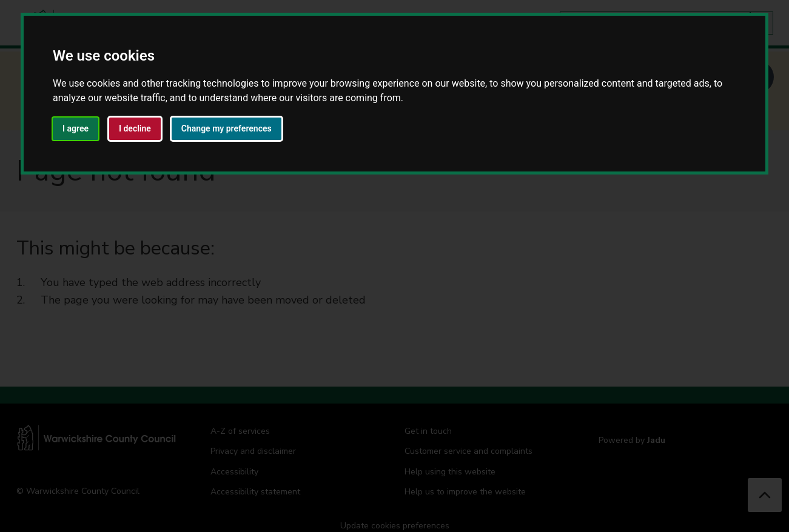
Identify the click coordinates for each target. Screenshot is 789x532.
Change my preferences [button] (227, 128)
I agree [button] (76, 128)
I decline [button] (135, 128)
